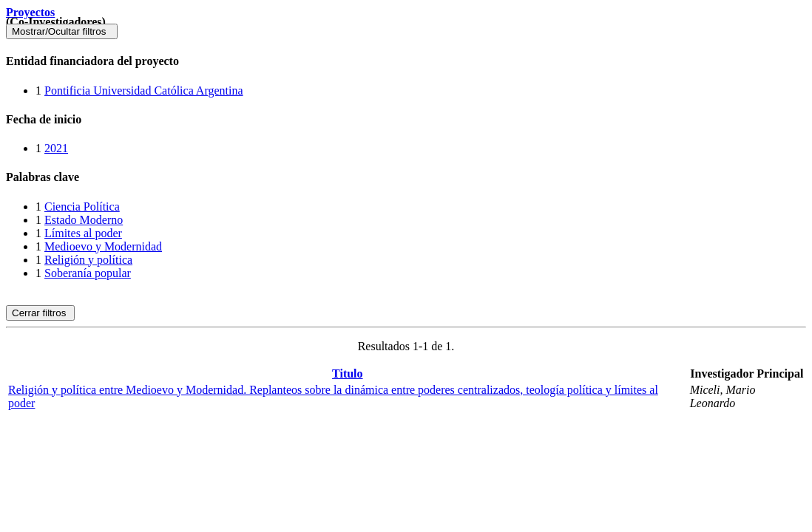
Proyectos (30, 12)
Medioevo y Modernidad (103, 246)
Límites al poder (83, 233)
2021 (56, 148)
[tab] (406, 61)
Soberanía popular (88, 273)
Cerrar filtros (40, 313)
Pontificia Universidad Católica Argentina (144, 91)
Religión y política (88, 260)
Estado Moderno (84, 220)
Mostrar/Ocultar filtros (62, 31)
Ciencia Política (82, 207)
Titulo (348, 374)
